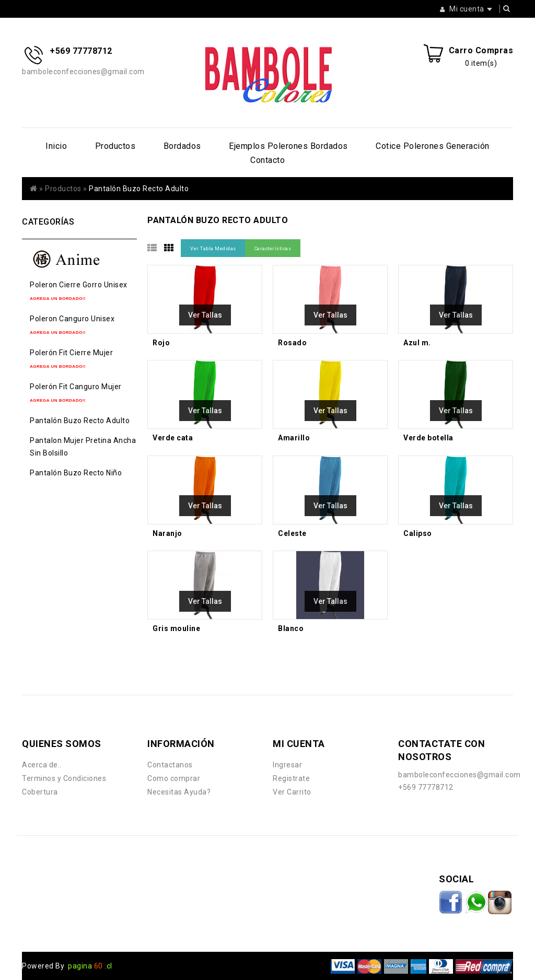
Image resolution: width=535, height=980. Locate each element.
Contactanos (170, 765)
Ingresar (287, 765)
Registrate (291, 778)
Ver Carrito (292, 792)
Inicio (56, 146)
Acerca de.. (42, 765)
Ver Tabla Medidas (213, 249)
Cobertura (40, 792)
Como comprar (174, 778)
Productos (115, 146)
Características (273, 249)
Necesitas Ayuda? (179, 792)
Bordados (182, 146)
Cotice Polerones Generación (433, 146)
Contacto (267, 160)
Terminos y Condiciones (64, 778)
